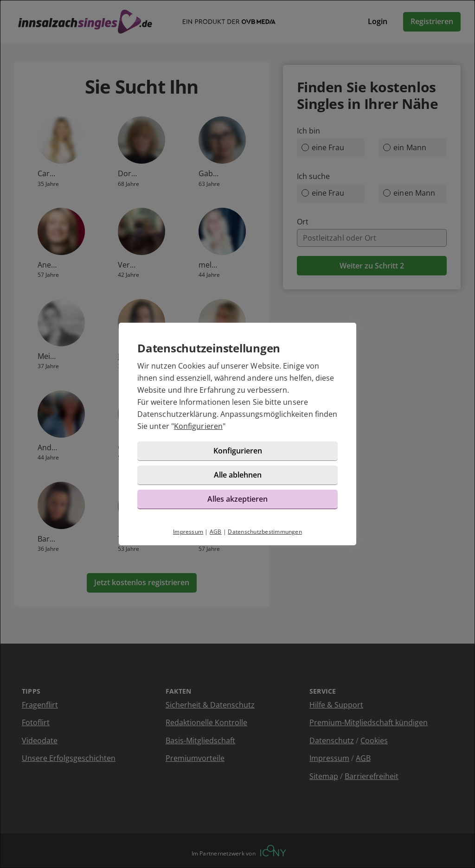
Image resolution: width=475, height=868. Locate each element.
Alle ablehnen (238, 475)
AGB (216, 532)
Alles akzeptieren (237, 499)
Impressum (188, 532)
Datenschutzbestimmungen (265, 532)
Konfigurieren (198, 426)
